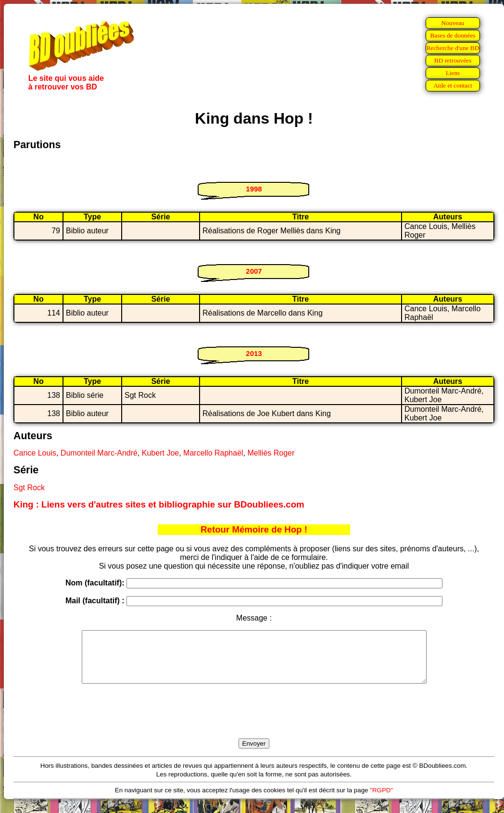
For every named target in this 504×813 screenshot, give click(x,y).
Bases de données (453, 35)
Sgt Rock (29, 488)
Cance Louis (35, 453)
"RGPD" (381, 800)
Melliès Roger (271, 453)
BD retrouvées (453, 60)
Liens (453, 73)
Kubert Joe (160, 453)
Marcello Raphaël (213, 453)
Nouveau (453, 23)
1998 (254, 189)
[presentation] (254, 722)
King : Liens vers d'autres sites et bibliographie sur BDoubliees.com (159, 504)
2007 (254, 271)
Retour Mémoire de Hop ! (254, 529)
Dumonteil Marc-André (99, 453)
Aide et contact (453, 85)
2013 (254, 353)
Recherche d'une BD (453, 48)
